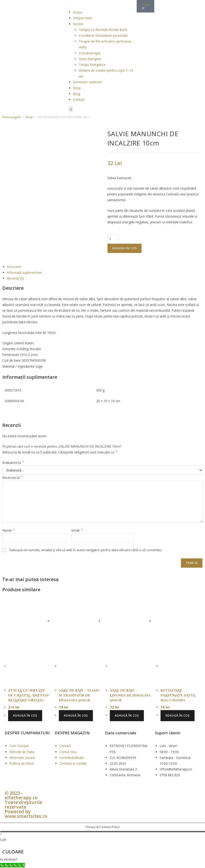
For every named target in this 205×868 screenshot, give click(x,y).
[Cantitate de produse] (113, 239)
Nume (8, 530)
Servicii (78, 24)
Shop (77, 88)
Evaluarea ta (13, 463)
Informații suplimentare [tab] (24, 272)
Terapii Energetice (92, 65)
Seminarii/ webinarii (87, 82)
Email (77, 530)
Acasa (77, 12)
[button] (102, 859)
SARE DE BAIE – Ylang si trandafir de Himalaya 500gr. (79, 695)
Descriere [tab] (14, 267)
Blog (76, 94)
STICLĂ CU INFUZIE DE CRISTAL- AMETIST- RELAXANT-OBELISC (29, 695)
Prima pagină (11, 117)
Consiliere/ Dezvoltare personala (103, 35)
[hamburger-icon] (70, 4)
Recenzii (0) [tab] (16, 278)
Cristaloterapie (90, 53)
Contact (79, 100)
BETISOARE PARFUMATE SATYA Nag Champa (178, 695)
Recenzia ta (13, 478)
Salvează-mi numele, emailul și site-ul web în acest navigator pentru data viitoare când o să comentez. (86, 550)
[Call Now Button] (12, 865)
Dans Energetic (90, 59)
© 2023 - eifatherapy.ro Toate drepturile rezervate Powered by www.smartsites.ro (26, 805)
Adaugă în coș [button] (25, 716)
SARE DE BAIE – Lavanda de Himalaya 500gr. (130, 695)
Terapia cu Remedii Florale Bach (103, 30)
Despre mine (83, 18)
